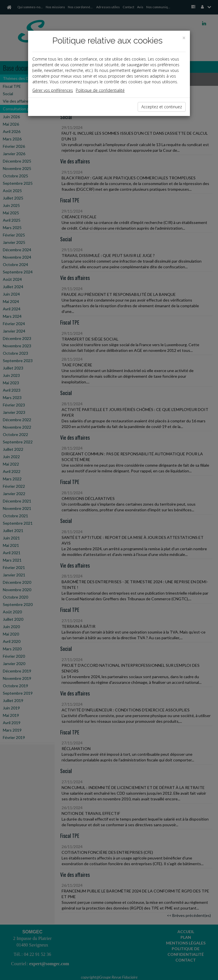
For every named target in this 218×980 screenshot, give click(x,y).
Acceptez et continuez (162, 107)
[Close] (184, 38)
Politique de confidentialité (100, 90)
